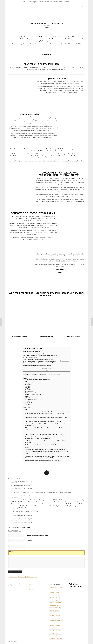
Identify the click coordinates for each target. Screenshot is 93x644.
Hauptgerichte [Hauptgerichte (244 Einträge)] (58, 613)
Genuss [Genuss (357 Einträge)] (52, 613)
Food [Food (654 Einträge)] (56, 600)
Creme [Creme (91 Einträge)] (58, 592)
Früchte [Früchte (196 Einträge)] (52, 608)
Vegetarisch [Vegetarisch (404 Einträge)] (52, 636)
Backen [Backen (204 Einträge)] (52, 587)
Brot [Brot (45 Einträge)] (62, 587)
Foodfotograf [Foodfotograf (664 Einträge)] (58, 603)
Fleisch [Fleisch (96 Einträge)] (51, 600)
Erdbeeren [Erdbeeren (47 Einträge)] (52, 598)
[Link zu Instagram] (85, 6)
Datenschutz (31, 590)
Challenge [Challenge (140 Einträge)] (52, 590)
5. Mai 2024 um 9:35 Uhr (14, 520)
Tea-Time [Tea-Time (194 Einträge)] (52, 631)
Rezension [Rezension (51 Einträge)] (52, 626)
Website (28, 546)
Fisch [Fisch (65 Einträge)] (57, 598)
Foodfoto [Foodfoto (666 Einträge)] (52, 603)
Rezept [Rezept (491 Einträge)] (58, 626)
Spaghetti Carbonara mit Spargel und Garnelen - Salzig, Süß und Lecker (25, 511)
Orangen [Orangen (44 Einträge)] (56, 623)
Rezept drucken (65, 361)
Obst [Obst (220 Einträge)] (51, 623)
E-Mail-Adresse (30, 541)
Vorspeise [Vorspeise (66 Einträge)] (59, 636)
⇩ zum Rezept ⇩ (46, 54)
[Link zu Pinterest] (87, 6)
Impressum (30, 587)
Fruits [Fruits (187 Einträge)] (59, 605)
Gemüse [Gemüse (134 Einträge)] (57, 610)
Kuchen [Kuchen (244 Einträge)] (58, 615)
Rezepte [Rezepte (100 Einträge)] (52, 628)
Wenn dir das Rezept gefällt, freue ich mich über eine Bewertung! (38, 535)
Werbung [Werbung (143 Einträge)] (59, 638)
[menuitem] (25, 2)
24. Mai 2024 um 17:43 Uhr (14, 497)
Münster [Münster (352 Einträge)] (60, 620)
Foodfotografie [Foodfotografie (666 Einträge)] (53, 605)
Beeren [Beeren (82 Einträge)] (57, 587)
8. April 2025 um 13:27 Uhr (14, 483)
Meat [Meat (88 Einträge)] (62, 618)
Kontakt (30, 584)
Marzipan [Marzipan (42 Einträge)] (57, 618)
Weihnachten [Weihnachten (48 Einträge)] (52, 638)
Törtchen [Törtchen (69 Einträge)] (58, 631)
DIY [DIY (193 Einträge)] (56, 595)
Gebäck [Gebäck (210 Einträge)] (52, 610)
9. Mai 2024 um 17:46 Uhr (14, 513)
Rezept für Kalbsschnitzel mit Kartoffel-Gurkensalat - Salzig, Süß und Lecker (25, 496)
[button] (13, 577)
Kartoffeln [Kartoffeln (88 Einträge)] (52, 615)
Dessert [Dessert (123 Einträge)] (52, 595)
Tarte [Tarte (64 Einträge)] (61, 628)
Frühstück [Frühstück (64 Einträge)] (58, 608)
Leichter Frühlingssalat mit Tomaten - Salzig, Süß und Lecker (23, 481)
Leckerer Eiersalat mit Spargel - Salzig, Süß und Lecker (21, 489)
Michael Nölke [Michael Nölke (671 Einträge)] (53, 620)
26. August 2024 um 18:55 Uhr (15, 490)
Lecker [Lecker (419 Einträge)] (51, 618)
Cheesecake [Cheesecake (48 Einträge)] (59, 590)
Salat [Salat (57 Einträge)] (57, 628)
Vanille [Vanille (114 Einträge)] (52, 633)
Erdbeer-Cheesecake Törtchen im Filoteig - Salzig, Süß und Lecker (23, 519)
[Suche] (70, 2)
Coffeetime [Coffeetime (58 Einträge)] (52, 592)
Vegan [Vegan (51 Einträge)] (57, 633)
